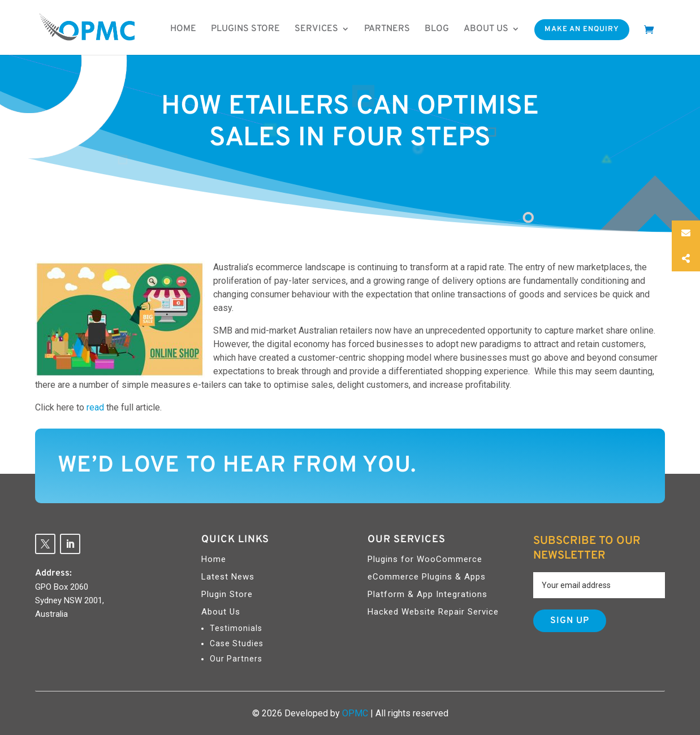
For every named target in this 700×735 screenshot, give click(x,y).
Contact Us (595, 464)
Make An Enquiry (582, 29)
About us (486, 29)
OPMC (355, 713)
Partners (387, 29)
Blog (437, 29)
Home (183, 29)
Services (316, 29)
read (96, 407)
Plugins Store (245, 29)
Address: (53, 573)
